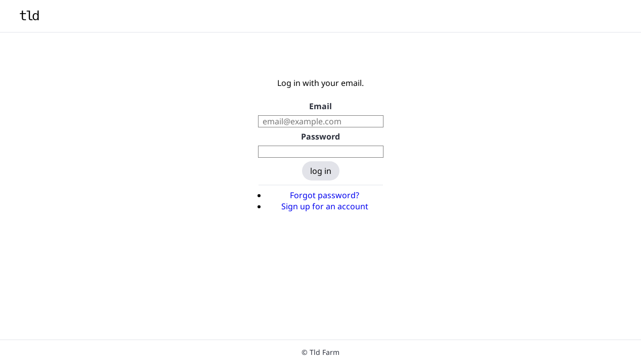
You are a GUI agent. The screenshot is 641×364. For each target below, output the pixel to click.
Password (320, 136)
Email (320, 106)
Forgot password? (325, 195)
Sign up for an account (325, 206)
